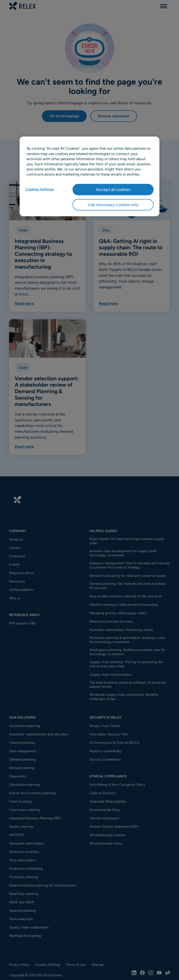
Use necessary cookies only (113, 205)
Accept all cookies (113, 189)
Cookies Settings (40, 189)
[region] (89, 177)
